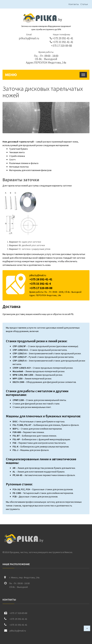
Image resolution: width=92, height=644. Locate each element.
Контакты (74, 4)
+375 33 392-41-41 (61, 42)
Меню (11, 75)
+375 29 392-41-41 (61, 38)
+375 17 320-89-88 (61, 46)
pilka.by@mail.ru (29, 38)
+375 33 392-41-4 (40, 284)
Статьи (84, 4)
